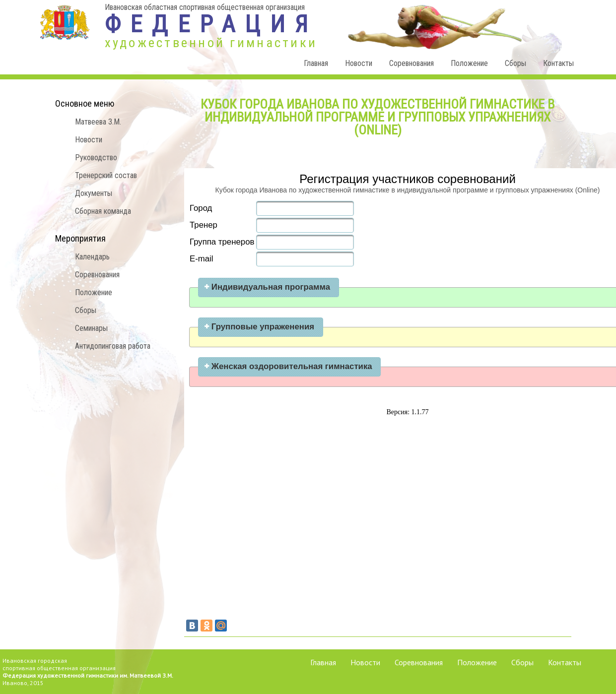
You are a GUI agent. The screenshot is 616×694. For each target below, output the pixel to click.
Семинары (91, 328)
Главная (316, 63)
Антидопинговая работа (113, 346)
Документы (94, 193)
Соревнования (411, 63)
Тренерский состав (106, 175)
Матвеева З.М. (98, 122)
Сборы (515, 63)
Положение (469, 63)
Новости (359, 63)
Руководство (96, 158)
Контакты (558, 63)
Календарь (92, 257)
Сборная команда (103, 211)
